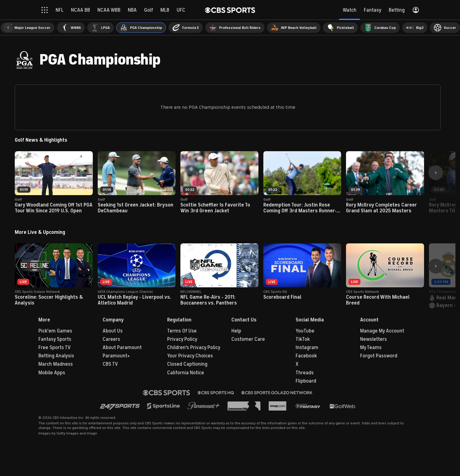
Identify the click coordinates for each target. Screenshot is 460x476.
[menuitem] (28, 28)
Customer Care (248, 339)
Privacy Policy (182, 339)
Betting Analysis (56, 356)
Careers (111, 339)
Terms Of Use (182, 331)
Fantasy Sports (55, 339)
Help (236, 331)
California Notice (186, 373)
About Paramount (122, 348)
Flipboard (306, 381)
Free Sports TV (55, 348)
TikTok (303, 339)
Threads (305, 373)
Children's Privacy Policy (194, 348)
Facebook (306, 356)
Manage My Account (382, 331)
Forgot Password (379, 356)
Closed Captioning (187, 364)
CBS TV (110, 364)
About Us (113, 331)
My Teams (371, 348)
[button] (8, 28)
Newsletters (374, 339)
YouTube (305, 331)
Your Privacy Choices (190, 356)
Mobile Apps (52, 373)
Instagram (307, 348)
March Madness (56, 364)
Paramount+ (116, 356)
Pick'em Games (55, 331)
